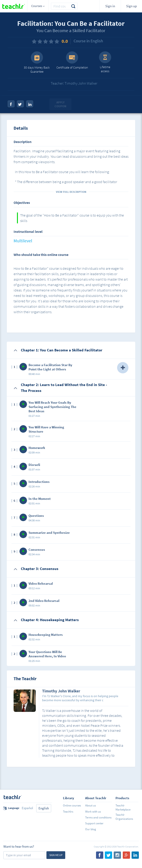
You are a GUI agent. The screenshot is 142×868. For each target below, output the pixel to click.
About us (90, 805)
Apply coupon (60, 104)
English (44, 808)
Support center (94, 823)
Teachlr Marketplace (123, 807)
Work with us (93, 812)
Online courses (72, 805)
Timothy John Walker (61, 691)
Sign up (131, 6)
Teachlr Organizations (124, 817)
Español (27, 808)
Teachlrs (68, 812)
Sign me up (56, 855)
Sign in (110, 6)
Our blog (91, 829)
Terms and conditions (98, 817)
